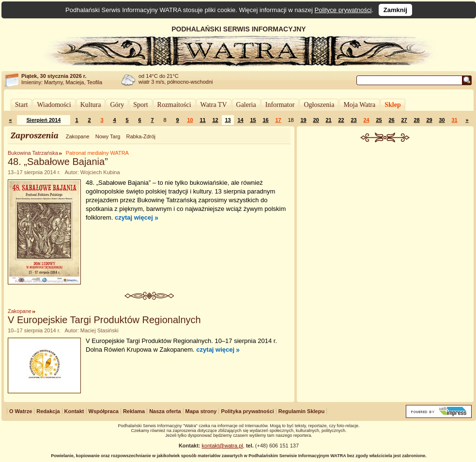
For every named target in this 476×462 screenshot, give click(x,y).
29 (429, 120)
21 (328, 120)
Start (21, 105)
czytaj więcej (134, 217)
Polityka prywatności (247, 411)
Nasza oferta (165, 411)
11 (202, 120)
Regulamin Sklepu (301, 411)
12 (215, 120)
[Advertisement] (385, 215)
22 (341, 120)
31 (454, 120)
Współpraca (104, 411)
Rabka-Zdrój (141, 136)
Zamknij (395, 10)
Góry (117, 105)
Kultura (91, 105)
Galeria (246, 105)
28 (416, 120)
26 (391, 120)
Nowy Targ (108, 136)
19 (303, 120)
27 (404, 120)
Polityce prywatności (343, 10)
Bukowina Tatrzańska (33, 153)
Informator (280, 105)
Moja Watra (359, 105)
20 (316, 120)
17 (278, 120)
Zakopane (78, 136)
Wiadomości (54, 105)
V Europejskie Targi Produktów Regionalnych (104, 320)
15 (253, 120)
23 (353, 120)
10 (190, 120)
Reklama (134, 411)
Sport (140, 105)
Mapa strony (201, 411)
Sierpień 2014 (44, 120)
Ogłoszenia (319, 105)
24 (366, 120)
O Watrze (21, 411)
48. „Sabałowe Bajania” (58, 162)
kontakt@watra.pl (223, 446)
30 (442, 120)
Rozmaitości (174, 105)
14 (240, 120)
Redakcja (48, 411)
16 (265, 120)
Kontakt (74, 411)
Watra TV (214, 105)
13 (228, 120)
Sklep (392, 105)
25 (379, 120)
